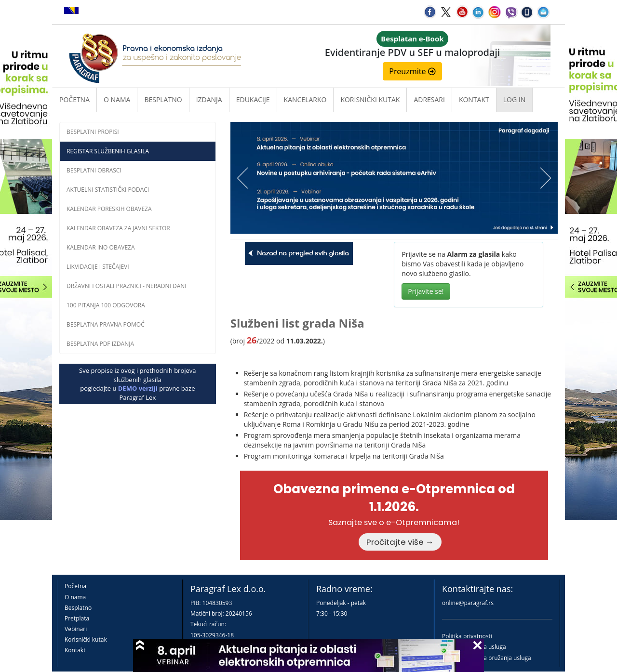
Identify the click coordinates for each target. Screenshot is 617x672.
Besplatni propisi (93, 132)
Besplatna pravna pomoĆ (106, 324)
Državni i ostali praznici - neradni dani (127, 286)
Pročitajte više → (400, 542)
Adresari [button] (429, 99)
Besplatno (163, 99)
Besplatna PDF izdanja (100, 344)
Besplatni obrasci (94, 170)
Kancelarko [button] (305, 99)
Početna (74, 99)
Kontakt (75, 650)
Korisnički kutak (86, 639)
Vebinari (76, 629)
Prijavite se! (426, 291)
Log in (514, 99)
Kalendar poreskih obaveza (109, 209)
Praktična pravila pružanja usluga (487, 658)
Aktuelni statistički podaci (108, 190)
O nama (117, 99)
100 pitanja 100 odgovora (106, 305)
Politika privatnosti (467, 636)
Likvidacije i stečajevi (98, 267)
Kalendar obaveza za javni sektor (118, 228)
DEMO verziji (138, 388)
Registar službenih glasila (108, 151)
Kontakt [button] (474, 99)
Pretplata (77, 618)
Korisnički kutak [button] (370, 99)
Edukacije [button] (253, 99)
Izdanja (209, 99)
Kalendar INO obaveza (101, 247)
